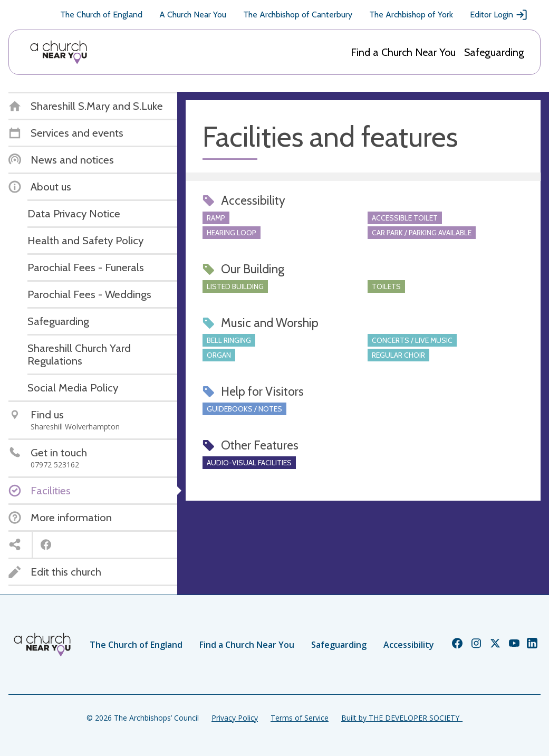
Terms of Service (300, 718)
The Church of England (101, 15)
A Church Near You (193, 15)
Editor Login (499, 15)
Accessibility (409, 645)
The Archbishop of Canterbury (298, 15)
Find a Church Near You (403, 52)
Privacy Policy (235, 718)
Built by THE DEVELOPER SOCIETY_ (402, 718)
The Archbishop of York (411, 15)
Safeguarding (494, 52)
